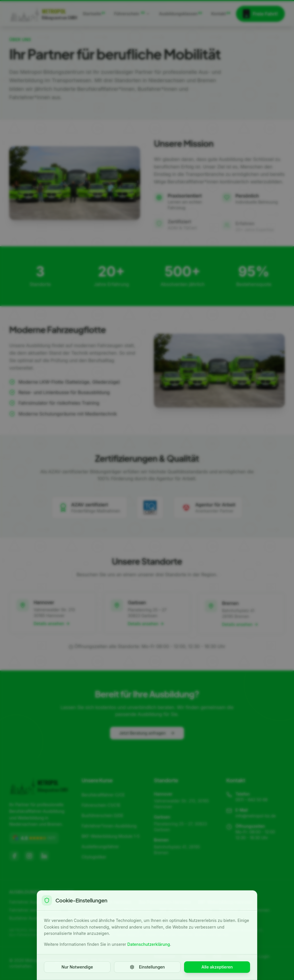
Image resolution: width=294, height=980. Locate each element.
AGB (217, 956)
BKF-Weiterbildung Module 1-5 (111, 836)
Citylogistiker (94, 857)
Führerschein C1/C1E (101, 805)
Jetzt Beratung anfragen (147, 739)
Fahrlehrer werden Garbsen (35, 910)
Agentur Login (212, 970)
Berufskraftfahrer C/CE (103, 795)
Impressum (165, 956)
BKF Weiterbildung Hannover (225, 902)
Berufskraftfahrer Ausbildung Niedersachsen (110, 910)
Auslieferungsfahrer (100, 847)
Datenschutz (194, 956)
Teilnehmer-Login (253, 956)
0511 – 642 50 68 (252, 800)
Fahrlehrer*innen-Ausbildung (109, 826)
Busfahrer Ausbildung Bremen (38, 918)
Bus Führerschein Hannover (165, 902)
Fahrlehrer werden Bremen (244, 910)
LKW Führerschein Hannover (105, 902)
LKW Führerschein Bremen (98, 918)
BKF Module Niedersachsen (186, 910)
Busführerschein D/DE (102, 815)
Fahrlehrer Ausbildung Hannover (40, 902)
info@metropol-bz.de (256, 816)
